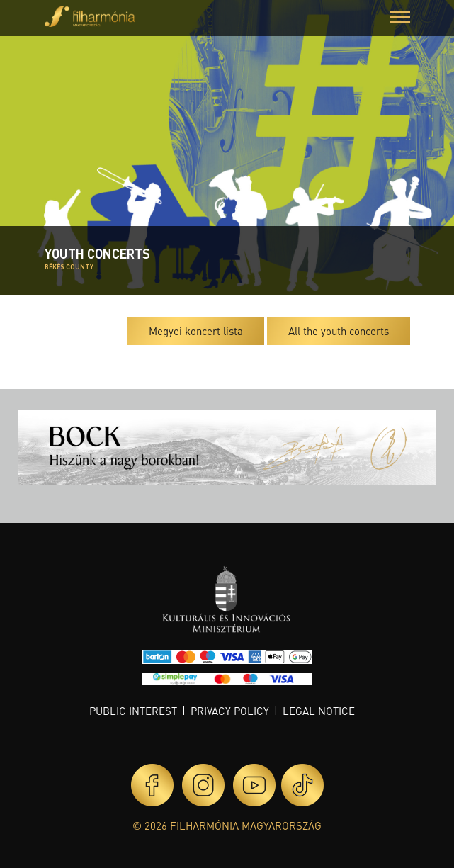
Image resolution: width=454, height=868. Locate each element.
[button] (400, 19)
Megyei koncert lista (196, 331)
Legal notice (319, 711)
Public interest (133, 711)
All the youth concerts (339, 331)
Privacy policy (230, 711)
